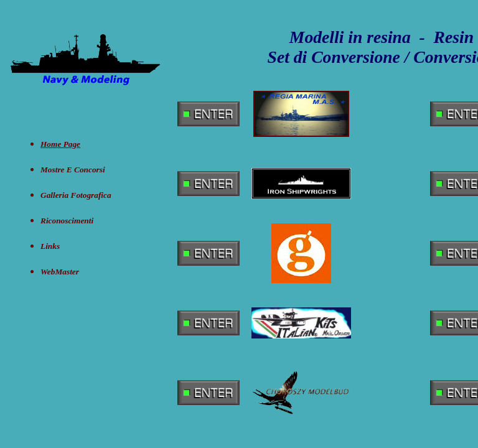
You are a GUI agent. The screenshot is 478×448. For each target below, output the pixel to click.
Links (50, 246)
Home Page (60, 144)
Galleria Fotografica (76, 195)
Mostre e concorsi (73, 170)
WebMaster (60, 272)
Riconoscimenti (67, 221)
